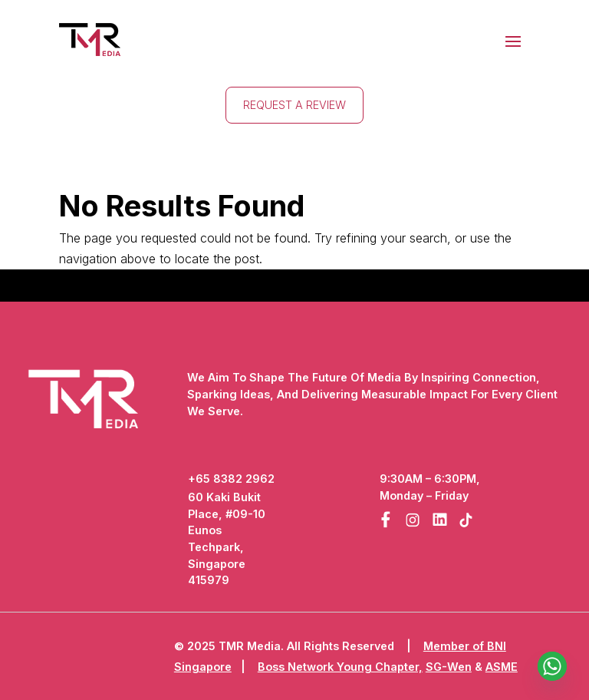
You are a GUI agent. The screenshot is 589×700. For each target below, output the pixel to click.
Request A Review (294, 105)
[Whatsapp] (552, 666)
